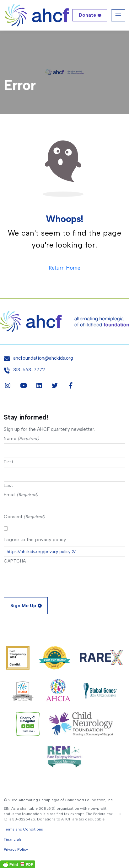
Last (8, 485)
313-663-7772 (29, 370)
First (9, 462)
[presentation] (51, 579)
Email (21, 495)
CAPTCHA (15, 561)
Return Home (64, 268)
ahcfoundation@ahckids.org (43, 358)
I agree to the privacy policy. (35, 540)
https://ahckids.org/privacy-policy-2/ (41, 551)
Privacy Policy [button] (16, 849)
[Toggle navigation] (118, 15)
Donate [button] (87, 15)
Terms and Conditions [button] (23, 829)
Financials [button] (13, 839)
